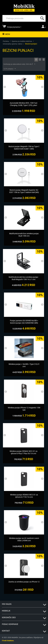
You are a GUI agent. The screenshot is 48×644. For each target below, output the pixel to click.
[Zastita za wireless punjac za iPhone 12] (24, 582)
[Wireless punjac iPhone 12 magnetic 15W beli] (24, 409)
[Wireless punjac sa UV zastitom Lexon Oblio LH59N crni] (24, 539)
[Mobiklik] (24, 6)
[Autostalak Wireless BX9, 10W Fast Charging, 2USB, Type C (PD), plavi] (23, 104)
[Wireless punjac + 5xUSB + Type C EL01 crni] (24, 365)
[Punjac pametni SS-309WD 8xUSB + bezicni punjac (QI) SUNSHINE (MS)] (24, 322)
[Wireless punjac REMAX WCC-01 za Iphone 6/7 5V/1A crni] (24, 496)
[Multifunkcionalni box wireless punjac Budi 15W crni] (24, 235)
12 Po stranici (10, 69)
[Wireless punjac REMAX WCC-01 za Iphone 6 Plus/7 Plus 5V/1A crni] (23, 452)
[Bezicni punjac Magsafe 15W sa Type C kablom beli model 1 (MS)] (24, 148)
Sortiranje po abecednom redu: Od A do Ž (19, 64)
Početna (6, 41)
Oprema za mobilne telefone (22, 41)
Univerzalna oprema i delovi (13, 44)
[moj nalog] (44, 27)
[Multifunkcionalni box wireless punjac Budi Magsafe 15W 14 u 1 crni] (23, 278)
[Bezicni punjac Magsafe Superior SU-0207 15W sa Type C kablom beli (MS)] (24, 191)
